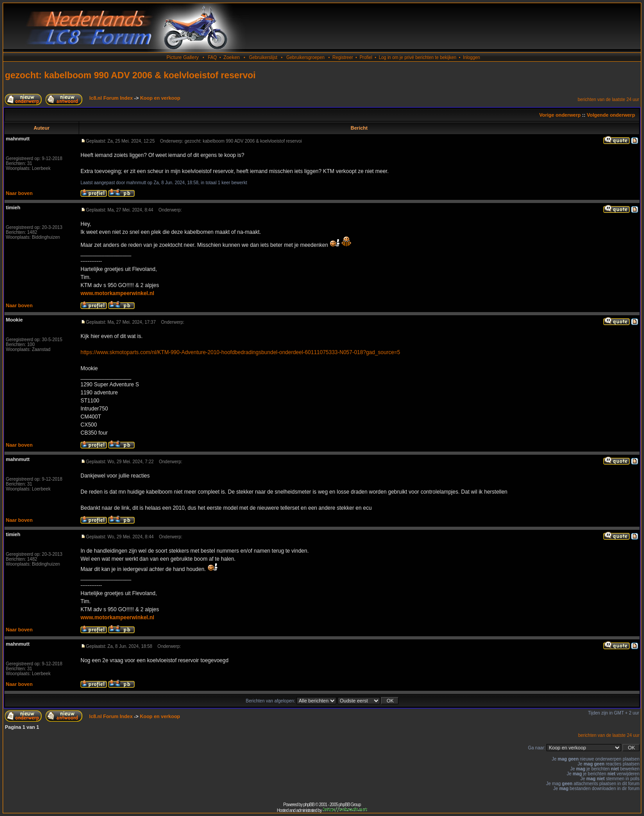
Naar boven (19, 193)
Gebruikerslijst (263, 57)
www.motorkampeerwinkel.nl (117, 293)
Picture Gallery (182, 57)
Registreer (343, 57)
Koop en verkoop (160, 98)
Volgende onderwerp (611, 115)
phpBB (309, 805)
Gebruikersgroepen (305, 57)
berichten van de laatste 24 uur (608, 99)
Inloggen (471, 57)
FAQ (212, 57)
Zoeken (231, 57)
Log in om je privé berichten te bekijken (417, 57)
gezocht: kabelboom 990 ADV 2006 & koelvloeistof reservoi (130, 75)
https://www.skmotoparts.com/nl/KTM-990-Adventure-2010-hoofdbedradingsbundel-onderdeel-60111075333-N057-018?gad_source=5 (240, 352)
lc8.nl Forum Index (111, 98)
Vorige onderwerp (560, 115)
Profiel (366, 57)
